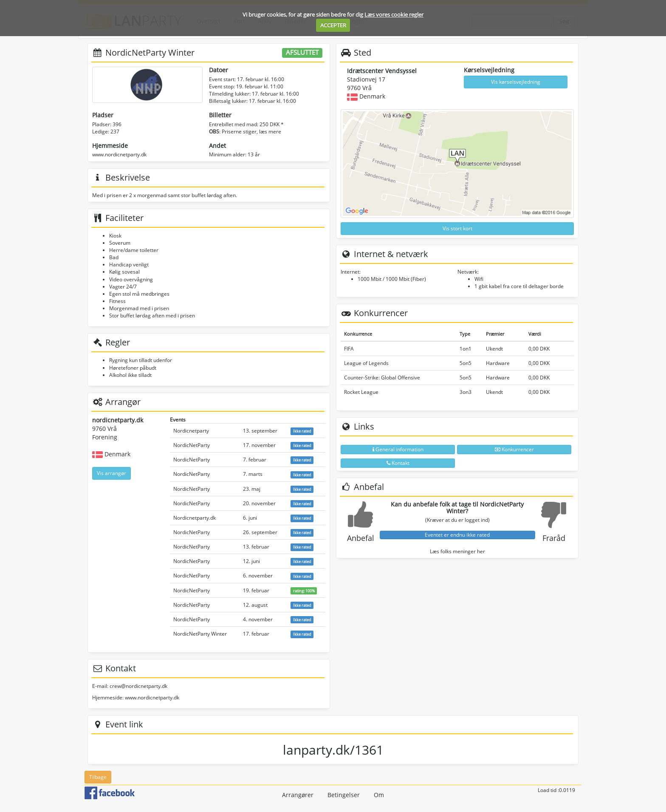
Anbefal (361, 538)
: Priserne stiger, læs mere (245, 132)
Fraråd (554, 538)
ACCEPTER (333, 25)
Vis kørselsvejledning (516, 82)
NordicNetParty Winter (200, 634)
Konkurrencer (514, 449)
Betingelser (344, 795)
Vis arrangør (111, 473)
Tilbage (98, 777)
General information (398, 449)
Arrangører (298, 795)
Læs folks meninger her (457, 551)
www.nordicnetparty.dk (119, 154)
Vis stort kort (457, 228)
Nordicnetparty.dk (195, 518)
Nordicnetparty (191, 431)
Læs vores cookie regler (394, 14)
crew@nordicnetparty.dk (138, 686)
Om (379, 795)
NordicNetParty (192, 445)
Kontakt (398, 463)
